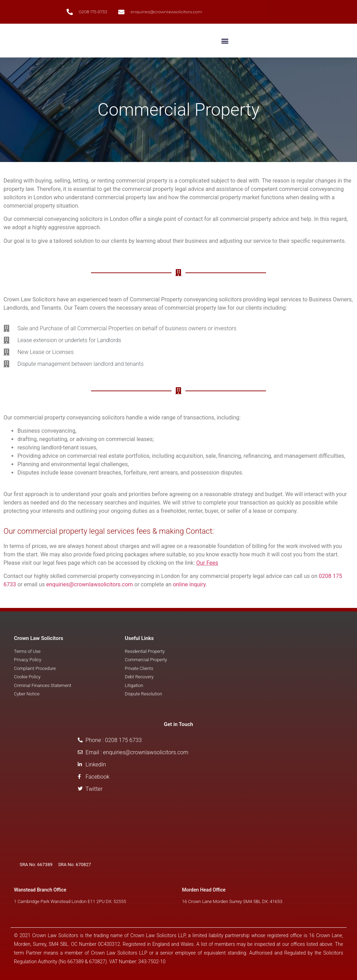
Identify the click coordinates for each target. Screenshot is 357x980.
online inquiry (189, 584)
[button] (225, 41)
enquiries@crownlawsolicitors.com (89, 584)
